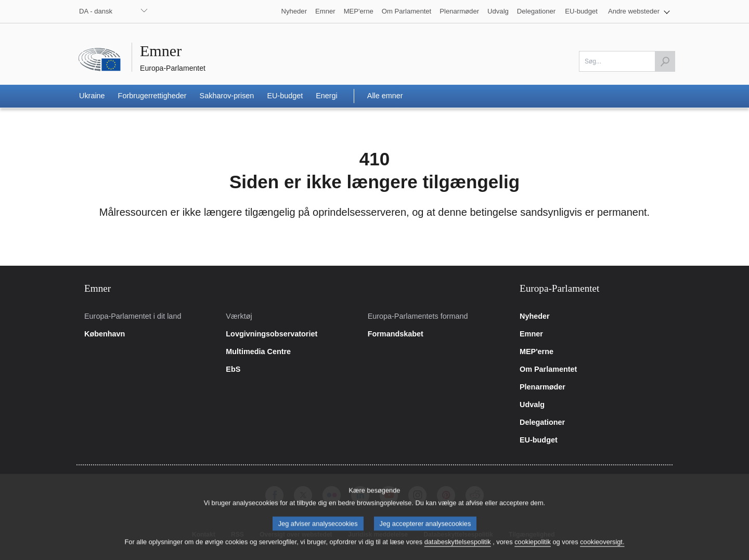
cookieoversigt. (602, 549)
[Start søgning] (665, 61)
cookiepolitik (533, 549)
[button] (639, 11)
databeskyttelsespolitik (458, 549)
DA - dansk (96, 11)
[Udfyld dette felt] (627, 61)
